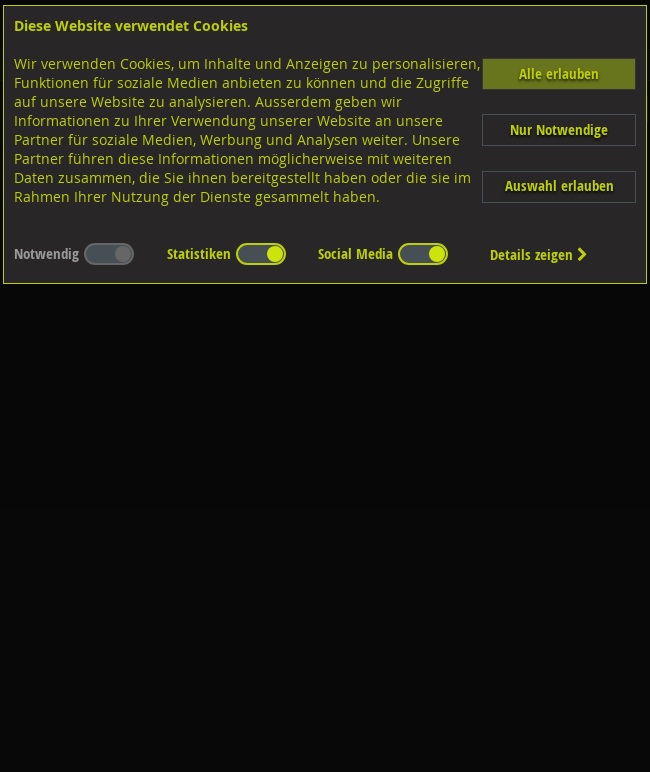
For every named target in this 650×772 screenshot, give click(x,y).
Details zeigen (539, 254)
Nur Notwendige (559, 129)
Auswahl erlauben (559, 185)
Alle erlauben (559, 73)
